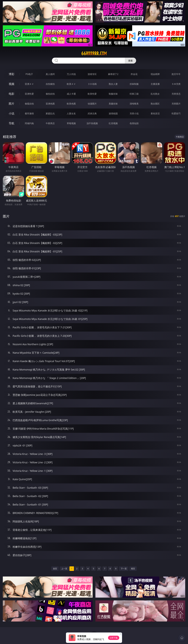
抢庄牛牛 (176, 74)
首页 (55, 569)
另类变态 (176, 94)
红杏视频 (113, 123)
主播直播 (155, 84)
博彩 (12, 74)
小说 (12, 113)
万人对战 (71, 74)
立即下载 (114, 638)
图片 (12, 104)
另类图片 (176, 104)
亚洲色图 (50, 104)
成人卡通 (71, 94)
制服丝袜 (113, 94)
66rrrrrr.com (94, 53)
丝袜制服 (134, 84)
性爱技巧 (176, 113)
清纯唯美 (134, 104)
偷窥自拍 (29, 104)
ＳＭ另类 (176, 84)
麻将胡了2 (113, 74)
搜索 (130, 61)
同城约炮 (29, 123)
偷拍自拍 (50, 94)
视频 (12, 84)
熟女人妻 (113, 84)
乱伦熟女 (155, 94)
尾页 (133, 569)
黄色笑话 (155, 113)
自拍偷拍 (50, 84)
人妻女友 (71, 113)
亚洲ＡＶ (29, 84)
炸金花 (134, 74)
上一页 (64, 569)
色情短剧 (134, 123)
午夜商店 (50, 123)
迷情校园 (113, 113)
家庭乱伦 (50, 113)
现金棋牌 (155, 74)
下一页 (124, 569)
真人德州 (50, 74)
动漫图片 (92, 104)
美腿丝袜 (113, 104)
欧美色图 (71, 104)
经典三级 (134, 94)
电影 (12, 94)
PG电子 (29, 74)
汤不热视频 (92, 123)
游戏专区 (92, 74)
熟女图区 (155, 104)
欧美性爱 (92, 94)
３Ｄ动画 (92, 84)
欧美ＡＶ (71, 84)
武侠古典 (92, 113)
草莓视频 (71, 123)
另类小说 (134, 113)
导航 (12, 123)
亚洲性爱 (29, 94)
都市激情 (29, 113)
